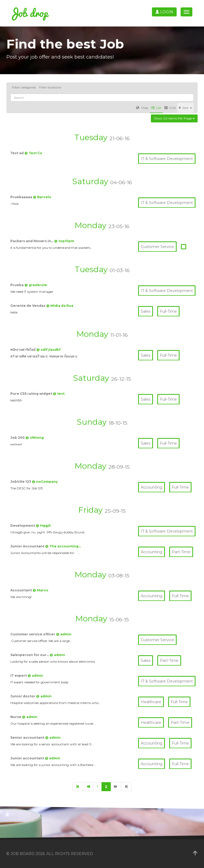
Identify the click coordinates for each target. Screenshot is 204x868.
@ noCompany (45, 482)
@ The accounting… (63, 546)
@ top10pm (64, 241)
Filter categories (24, 87)
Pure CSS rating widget (32, 394)
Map (142, 108)
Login (164, 12)
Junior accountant (28, 758)
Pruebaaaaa (22, 197)
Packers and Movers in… (32, 241)
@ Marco (41, 590)
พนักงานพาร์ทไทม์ (23, 350)
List (156, 108)
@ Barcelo (42, 197)
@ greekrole (36, 285)
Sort (185, 108)
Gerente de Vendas (28, 306)
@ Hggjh (43, 526)
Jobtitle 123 (21, 482)
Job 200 (18, 438)
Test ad (17, 153)
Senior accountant (28, 738)
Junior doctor (23, 696)
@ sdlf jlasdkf (48, 350)
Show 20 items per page (174, 118)
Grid (170, 108)
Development (23, 526)
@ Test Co (33, 153)
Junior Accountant (28, 546)
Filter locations (50, 87)
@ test (59, 394)
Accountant (22, 590)
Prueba (17, 285)
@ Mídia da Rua (60, 306)
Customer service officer (33, 634)
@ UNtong (35, 438)
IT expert (19, 676)
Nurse (16, 717)
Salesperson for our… (30, 655)
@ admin (64, 634)
